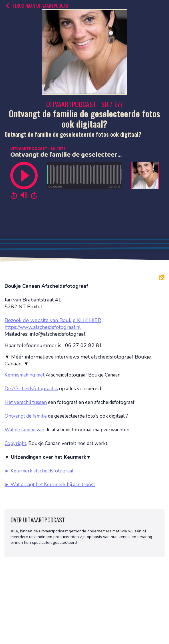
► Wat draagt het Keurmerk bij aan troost (50, 485)
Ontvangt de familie (26, 416)
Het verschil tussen (26, 402)
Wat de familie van (24, 430)
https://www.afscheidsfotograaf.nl (43, 327)
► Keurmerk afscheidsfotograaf (39, 471)
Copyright (15, 443)
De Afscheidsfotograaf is (31, 389)
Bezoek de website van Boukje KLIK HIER (53, 320)
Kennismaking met (25, 375)
